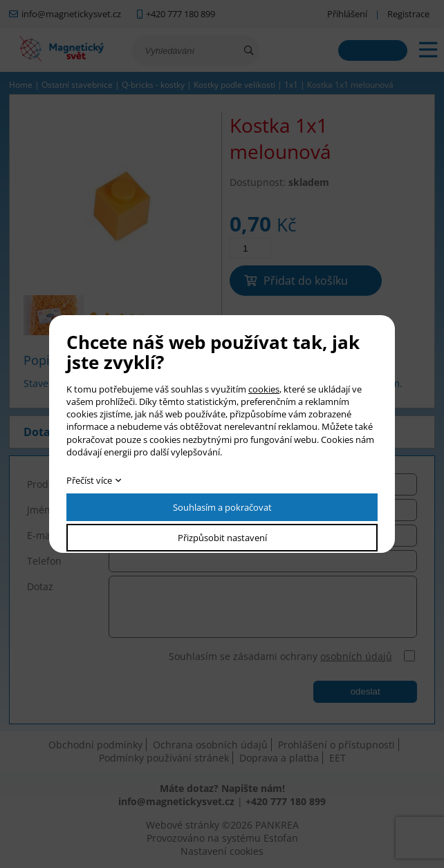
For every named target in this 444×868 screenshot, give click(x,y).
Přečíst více (89, 480)
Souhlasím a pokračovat (222, 507)
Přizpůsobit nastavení (222, 538)
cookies (264, 389)
